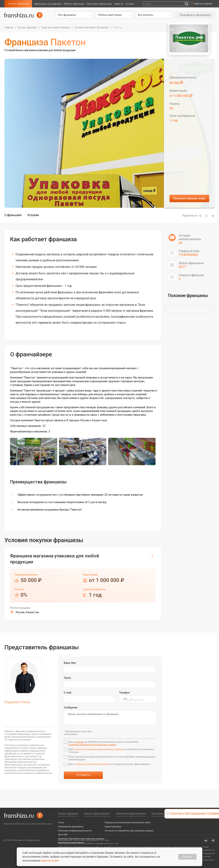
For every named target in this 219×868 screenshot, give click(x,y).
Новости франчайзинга (97, 814)
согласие (79, 742)
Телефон (124, 693)
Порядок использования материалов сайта (128, 822)
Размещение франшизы (71, 826)
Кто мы (130, 4)
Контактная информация (71, 842)
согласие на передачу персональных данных (99, 749)
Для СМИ (63, 834)
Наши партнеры (113, 826)
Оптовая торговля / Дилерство (92, 28)
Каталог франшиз (18, 4)
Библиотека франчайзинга (131, 814)
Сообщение (71, 707)
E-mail (68, 693)
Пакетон (118, 28)
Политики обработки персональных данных (92, 745)
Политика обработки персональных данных (81, 839)
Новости (119, 4)
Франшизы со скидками (48, 4)
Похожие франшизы (188, 296)
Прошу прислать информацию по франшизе (110, 718)
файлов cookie (50, 861)
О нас (61, 822)
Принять (187, 857)
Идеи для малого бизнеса (56, 28)
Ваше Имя (70, 663)
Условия (33, 215)
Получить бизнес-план (189, 198)
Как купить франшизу (99, 4)
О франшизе (13, 215)
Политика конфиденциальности (75, 831)
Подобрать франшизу (195, 15)
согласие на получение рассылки (92, 764)
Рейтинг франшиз (74, 4)
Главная (9, 28)
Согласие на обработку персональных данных (129, 831)
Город (67, 678)
